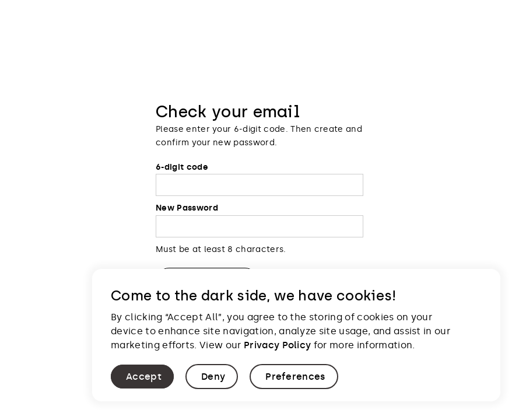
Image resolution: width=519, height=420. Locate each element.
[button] (142, 377)
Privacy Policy (277, 345)
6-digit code (182, 167)
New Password (187, 208)
